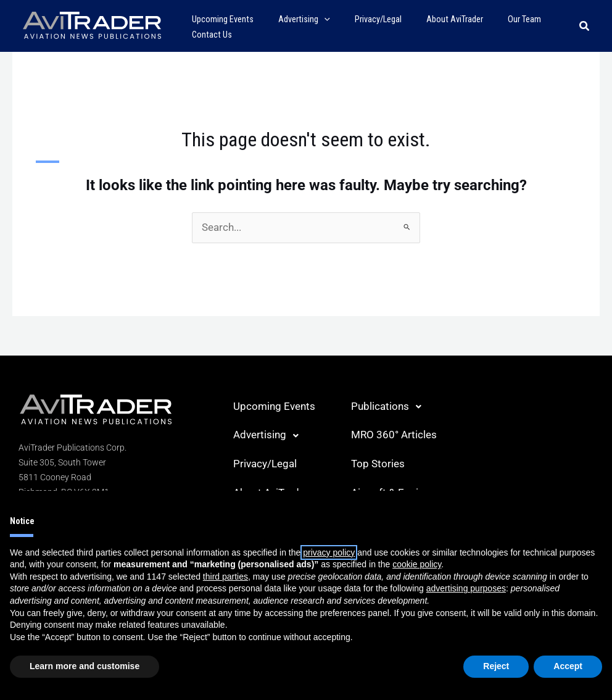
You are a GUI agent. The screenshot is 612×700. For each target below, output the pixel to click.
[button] (585, 26)
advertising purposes (466, 588)
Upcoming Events (271, 406)
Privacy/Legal (263, 463)
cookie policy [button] (417, 564)
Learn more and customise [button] (85, 666)
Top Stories (376, 463)
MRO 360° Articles (391, 434)
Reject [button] (496, 666)
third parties (225, 577)
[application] (314, 19)
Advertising (264, 435)
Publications (385, 406)
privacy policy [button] (329, 552)
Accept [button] (568, 666)
